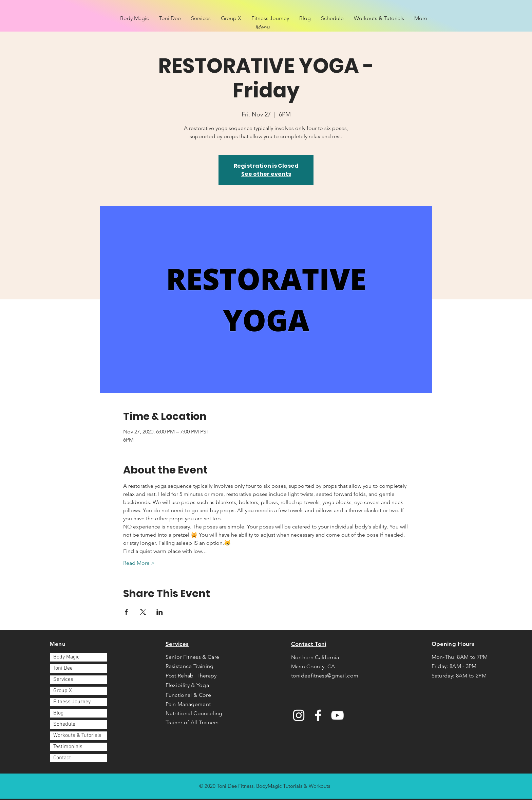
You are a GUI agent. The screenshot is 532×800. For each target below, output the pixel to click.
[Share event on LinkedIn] (160, 612)
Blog (58, 713)
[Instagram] (299, 715)
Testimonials (68, 747)
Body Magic (66, 657)
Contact (62, 758)
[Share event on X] (143, 612)
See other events (266, 174)
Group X (63, 691)
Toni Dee (63, 668)
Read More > (139, 563)
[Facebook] (318, 715)
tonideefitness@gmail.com (325, 676)
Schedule (64, 724)
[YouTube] (337, 715)
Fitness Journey (72, 702)
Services (63, 680)
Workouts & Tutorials (77, 736)
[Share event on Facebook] (126, 612)
